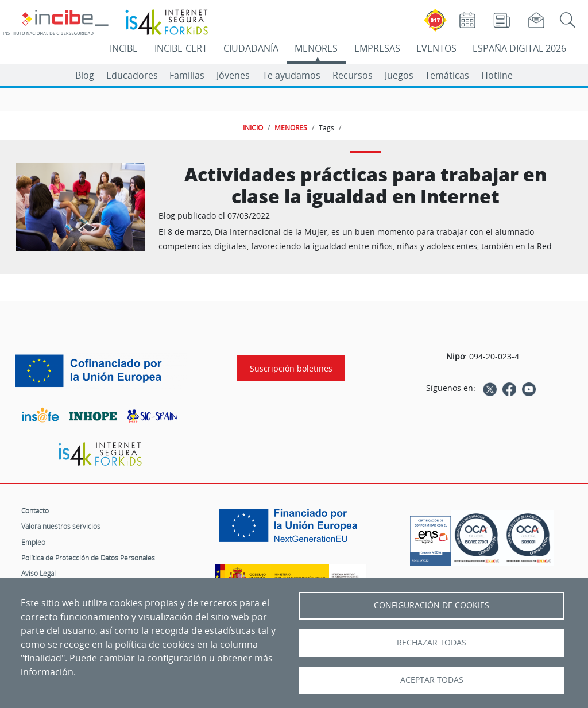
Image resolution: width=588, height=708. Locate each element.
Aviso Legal (38, 573)
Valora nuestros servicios (61, 526)
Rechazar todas (432, 643)
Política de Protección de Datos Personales (88, 558)
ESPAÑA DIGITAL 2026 (519, 48)
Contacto (35, 510)
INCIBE (124, 48)
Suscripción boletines (291, 368)
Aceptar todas (432, 680)
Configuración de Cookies (432, 605)
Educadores (132, 75)
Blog (85, 75)
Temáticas (447, 75)
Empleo (33, 542)
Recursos (353, 75)
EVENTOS (436, 48)
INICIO (253, 127)
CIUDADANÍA (251, 48)
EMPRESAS (377, 48)
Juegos (399, 75)
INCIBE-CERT (181, 48)
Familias (187, 75)
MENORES (316, 48)
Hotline (497, 75)
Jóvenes (233, 75)
